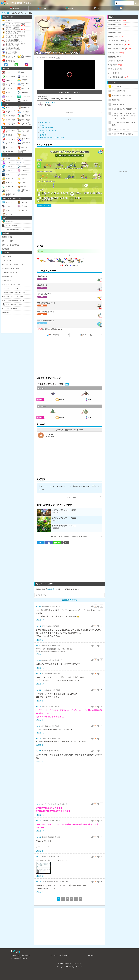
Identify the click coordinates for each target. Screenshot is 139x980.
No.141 (39, 645)
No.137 (39, 660)
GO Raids (91, 955)
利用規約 (60, 963)
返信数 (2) (40, 668)
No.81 (38, 804)
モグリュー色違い (50, 103)
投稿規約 (51, 589)
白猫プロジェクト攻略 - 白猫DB (20, 955)
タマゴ (42, 125)
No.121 (39, 751)
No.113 (39, 820)
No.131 (39, 690)
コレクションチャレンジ (48, 130)
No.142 (39, 626)
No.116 (39, 882)
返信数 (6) (40, 684)
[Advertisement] (69, 224)
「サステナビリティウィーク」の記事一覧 (69, 536)
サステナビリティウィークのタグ (52, 137)
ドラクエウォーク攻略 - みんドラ (60, 955)
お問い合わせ (77, 963)
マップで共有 (53, 335)
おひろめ (43, 132)
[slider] (69, 84)
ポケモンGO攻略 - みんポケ (19, 3)
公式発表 (69, 112)
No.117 (39, 857)
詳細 (67, 384)
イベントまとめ (45, 122)
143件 (58, 58)
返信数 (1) (40, 620)
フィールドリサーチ (47, 127)
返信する (40, 640)
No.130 (39, 706)
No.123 (39, 738)
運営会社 (68, 963)
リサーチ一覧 (86, 335)
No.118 (39, 837)
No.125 (39, 673)
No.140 (39, 606)
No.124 (39, 726)
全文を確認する (70, 497)
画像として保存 (44, 205)
